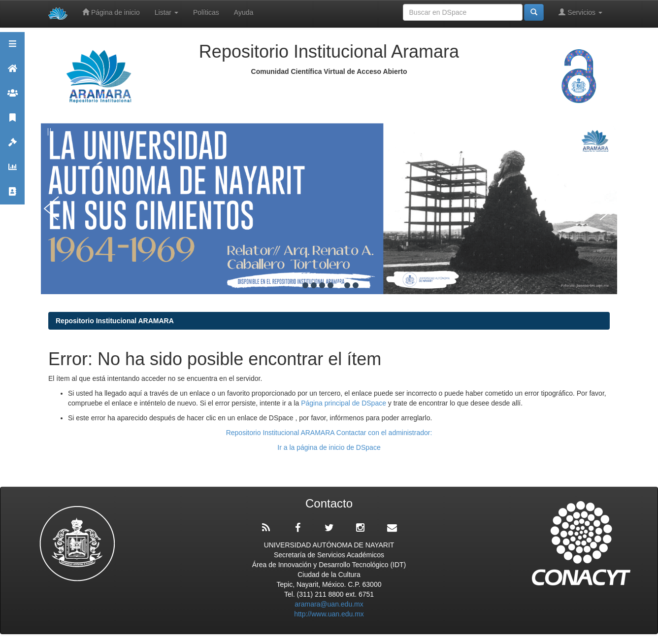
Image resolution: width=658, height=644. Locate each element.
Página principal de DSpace (345, 403)
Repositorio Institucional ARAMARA (115, 321)
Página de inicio (111, 12)
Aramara (12, 73)
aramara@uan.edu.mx (329, 604)
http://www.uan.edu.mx (329, 614)
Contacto (12, 196)
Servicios (580, 12)
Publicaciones (12, 122)
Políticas (206, 12)
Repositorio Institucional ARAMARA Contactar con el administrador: (329, 433)
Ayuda (244, 12)
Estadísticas (12, 171)
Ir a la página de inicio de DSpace (329, 447)
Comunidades (12, 97)
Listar (166, 12)
